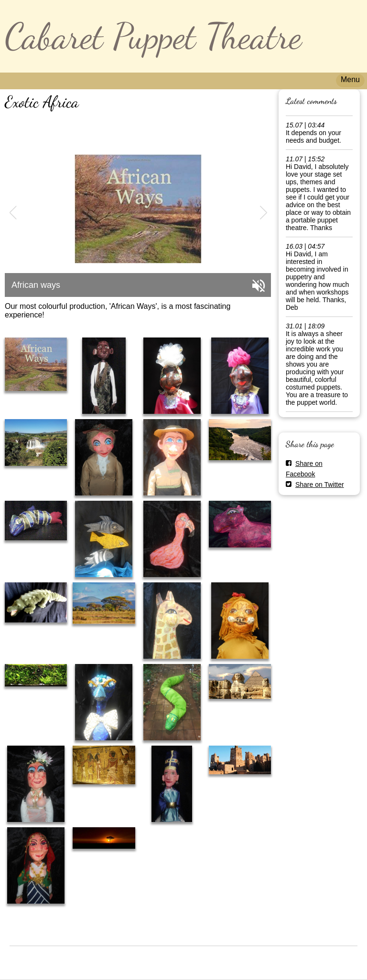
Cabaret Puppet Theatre (153, 36)
